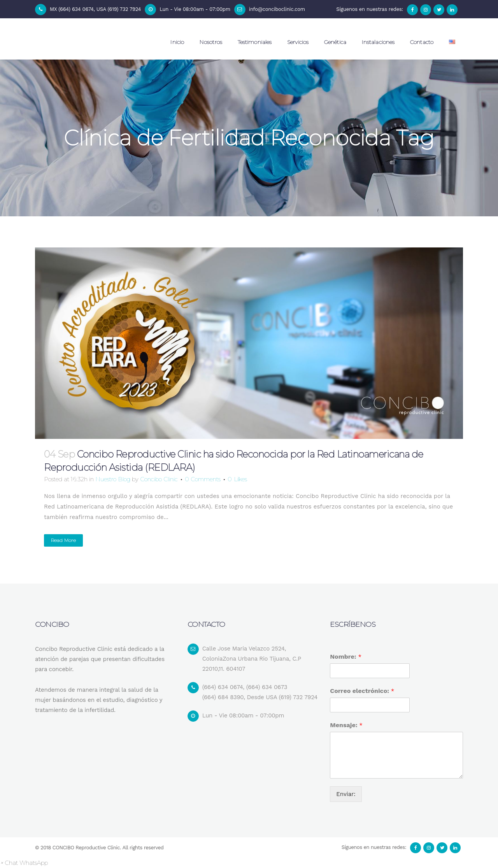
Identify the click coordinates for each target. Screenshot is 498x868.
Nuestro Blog (113, 479)
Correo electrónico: (362, 691)
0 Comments (203, 479)
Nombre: (345, 657)
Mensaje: (346, 725)
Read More (63, 540)
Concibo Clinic (159, 479)
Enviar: (346, 794)
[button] (24, 863)
